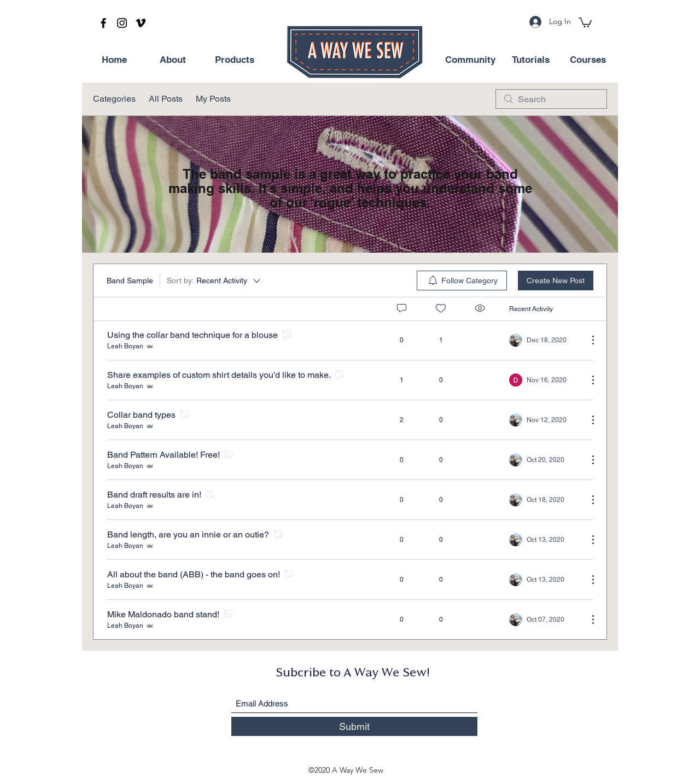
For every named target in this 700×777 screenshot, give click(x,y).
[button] (585, 22)
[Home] (114, 60)
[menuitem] (462, 281)
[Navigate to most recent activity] (544, 380)
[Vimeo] (141, 23)
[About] (173, 60)
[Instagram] (122, 23)
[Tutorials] (530, 60)
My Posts (213, 99)
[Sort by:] (214, 281)
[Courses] (588, 60)
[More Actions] (587, 340)
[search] (551, 99)
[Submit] (354, 726)
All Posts (166, 99)
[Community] (470, 60)
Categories (114, 99)
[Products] (235, 60)
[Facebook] (103, 23)
